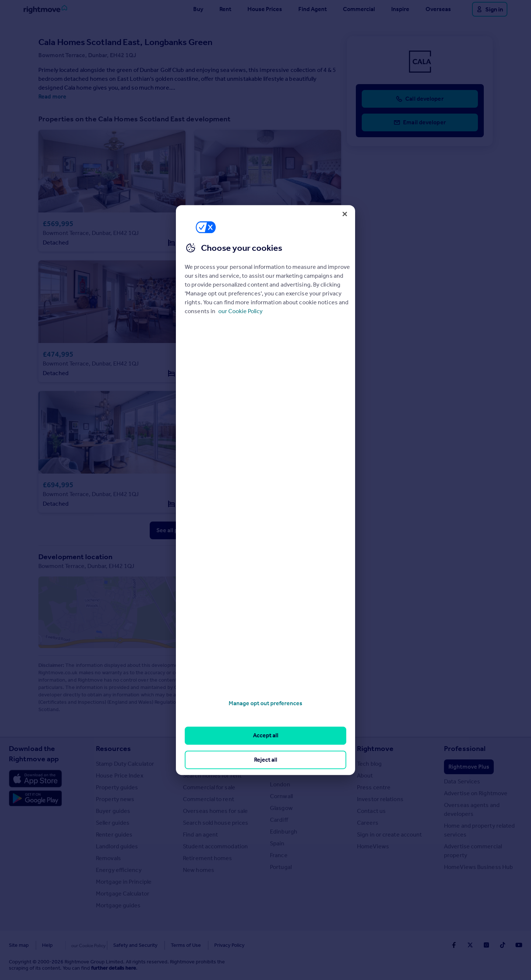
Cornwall (281, 796)
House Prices (265, 9)
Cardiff (279, 820)
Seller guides (113, 823)
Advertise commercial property (473, 851)
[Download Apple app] (35, 779)
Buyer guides (113, 811)
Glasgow (281, 808)
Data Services (462, 781)
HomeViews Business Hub (478, 867)
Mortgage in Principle (124, 882)
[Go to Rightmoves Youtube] (519, 945)
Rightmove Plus (469, 767)
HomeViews (373, 846)
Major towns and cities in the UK (308, 768)
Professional (465, 748)
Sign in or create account (390, 834)
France (279, 855)
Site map (19, 945)
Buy (198, 9)
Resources (113, 748)
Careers (368, 823)
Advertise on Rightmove (476, 793)
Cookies (75, 945)
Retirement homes (208, 858)
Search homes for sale (212, 764)
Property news (115, 799)
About (365, 775)
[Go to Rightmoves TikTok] (503, 945)
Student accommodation (215, 846)
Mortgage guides (118, 905)
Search (195, 748)
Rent (225, 9)
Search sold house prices (216, 823)
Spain (277, 843)
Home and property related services (480, 830)
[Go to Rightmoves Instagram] (486, 945)
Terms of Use (170, 945)
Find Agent (313, 9)
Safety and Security (120, 945)
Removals (108, 858)
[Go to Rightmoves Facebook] (454, 945)
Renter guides (114, 834)
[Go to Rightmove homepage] (45, 9)
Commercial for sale (209, 787)
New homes (199, 870)
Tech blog (369, 764)
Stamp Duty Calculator (125, 764)
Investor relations (380, 799)
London (280, 784)
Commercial (359, 9)
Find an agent (200, 834)
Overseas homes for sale (215, 811)
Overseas (438, 9)
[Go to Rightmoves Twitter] (470, 945)
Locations (287, 748)
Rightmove (375, 748)
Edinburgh (284, 832)
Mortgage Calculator (123, 894)
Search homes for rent (212, 775)
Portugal (281, 867)
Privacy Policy (214, 945)
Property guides (117, 787)
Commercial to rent (209, 799)
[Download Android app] (35, 799)
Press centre (374, 787)
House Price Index (120, 775)
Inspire (400, 9)
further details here (114, 968)
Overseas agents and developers (472, 809)
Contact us (371, 811)
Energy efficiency (119, 870)
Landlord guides (117, 846)
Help (47, 945)
